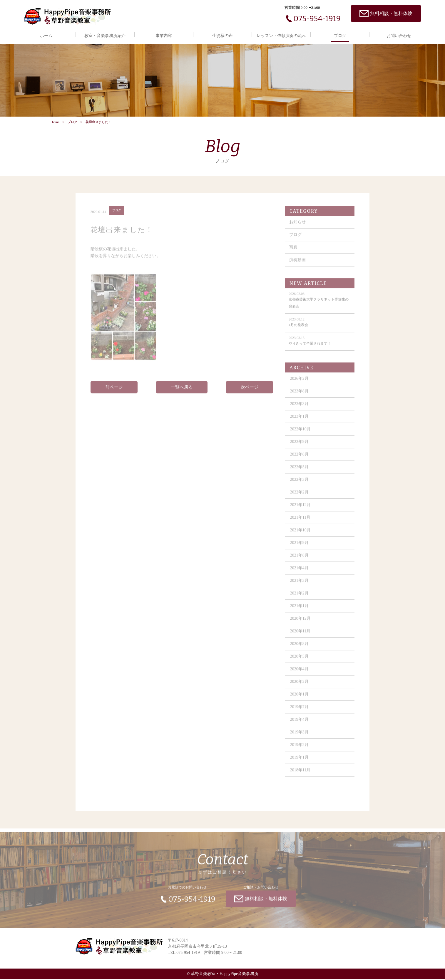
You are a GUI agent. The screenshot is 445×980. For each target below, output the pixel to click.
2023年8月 (300, 396)
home (56, 122)
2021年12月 (301, 509)
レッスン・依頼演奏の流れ (281, 36)
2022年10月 (301, 434)
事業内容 (164, 36)
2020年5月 (300, 661)
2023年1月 (300, 421)
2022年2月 (300, 497)
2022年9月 (300, 446)
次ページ (250, 392)
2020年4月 (300, 674)
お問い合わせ (399, 36)
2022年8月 (300, 459)
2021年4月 (300, 573)
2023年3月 (300, 408)
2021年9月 (300, 547)
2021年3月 (300, 585)
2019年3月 (300, 737)
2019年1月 (300, 762)
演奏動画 (298, 264)
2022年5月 (300, 471)
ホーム (46, 36)
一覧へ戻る (182, 392)
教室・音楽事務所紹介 (105, 36)
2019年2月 (300, 749)
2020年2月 (300, 686)
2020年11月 (301, 636)
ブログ (340, 36)
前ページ (114, 392)
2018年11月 (301, 775)
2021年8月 (300, 560)
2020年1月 (300, 699)
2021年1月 (300, 610)
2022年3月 (300, 484)
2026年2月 (300, 383)
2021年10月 (301, 535)
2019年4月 (300, 724)
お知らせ (298, 227)
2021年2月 (300, 598)
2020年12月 (301, 623)
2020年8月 (300, 648)
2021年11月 (301, 522)
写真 (294, 252)
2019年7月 (300, 711)
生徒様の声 (222, 36)
